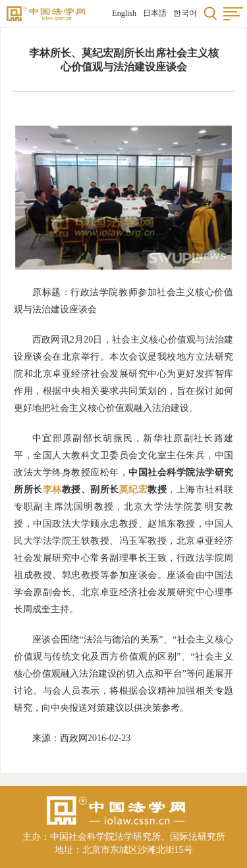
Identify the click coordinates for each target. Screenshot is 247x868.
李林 (52, 490)
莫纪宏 (134, 490)
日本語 (155, 13)
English (124, 13)
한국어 (185, 13)
